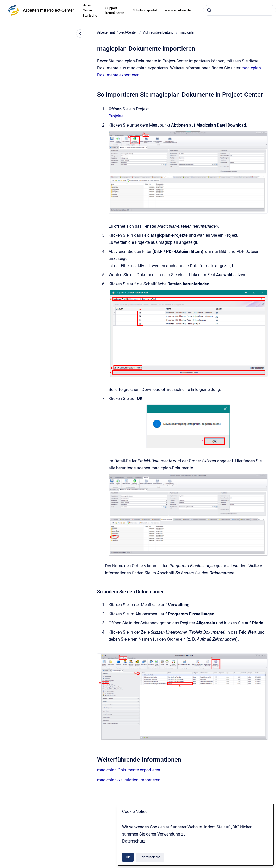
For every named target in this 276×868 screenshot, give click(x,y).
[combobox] (240, 10)
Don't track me (150, 857)
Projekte (116, 116)
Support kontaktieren (115, 11)
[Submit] (209, 10)
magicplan (188, 32)
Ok (128, 857)
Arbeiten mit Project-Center (49, 10)
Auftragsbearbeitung (158, 32)
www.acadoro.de (178, 10)
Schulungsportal (145, 10)
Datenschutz (134, 841)
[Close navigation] (80, 34)
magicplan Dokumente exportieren (129, 770)
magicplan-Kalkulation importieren (129, 780)
